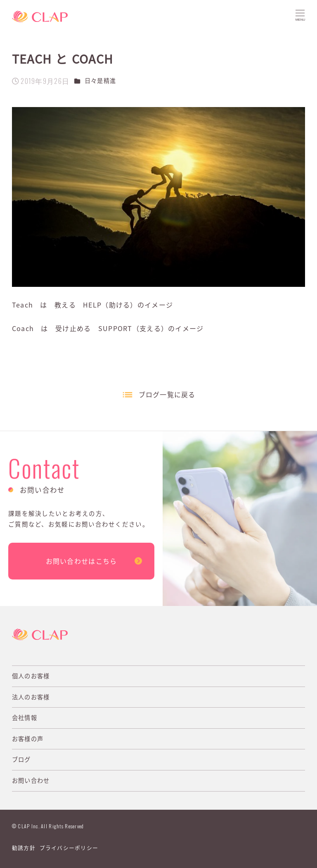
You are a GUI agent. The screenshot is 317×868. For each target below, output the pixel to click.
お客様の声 (28, 739)
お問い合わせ (31, 780)
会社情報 (25, 718)
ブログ (21, 759)
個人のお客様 (31, 676)
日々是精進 (100, 81)
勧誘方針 (24, 848)
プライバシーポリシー (69, 848)
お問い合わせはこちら (82, 561)
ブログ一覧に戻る (167, 394)
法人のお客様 (31, 697)
